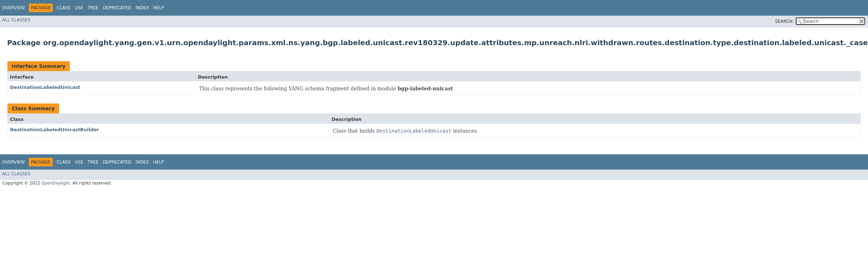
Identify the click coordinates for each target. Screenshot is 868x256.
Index (142, 8)
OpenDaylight (56, 183)
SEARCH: (785, 21)
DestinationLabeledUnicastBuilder (54, 130)
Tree (93, 8)
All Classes (16, 20)
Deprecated (117, 8)
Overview (14, 8)
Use (79, 8)
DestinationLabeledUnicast (45, 87)
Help (159, 8)
